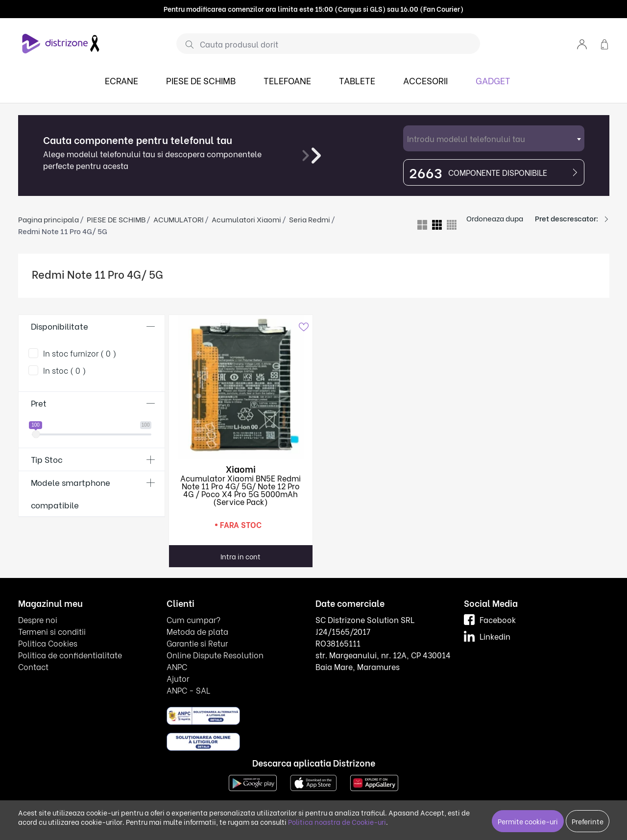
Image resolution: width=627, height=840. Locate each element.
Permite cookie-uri (528, 821)
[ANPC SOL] (203, 741)
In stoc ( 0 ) (65, 370)
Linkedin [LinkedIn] (487, 636)
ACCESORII (425, 80)
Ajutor (178, 678)
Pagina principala (48, 219)
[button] (582, 43)
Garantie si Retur (197, 643)
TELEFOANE (287, 80)
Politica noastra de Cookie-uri (337, 822)
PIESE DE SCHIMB (201, 80)
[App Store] (313, 782)
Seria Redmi (310, 219)
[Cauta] (186, 44)
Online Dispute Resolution (215, 655)
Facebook (490, 619)
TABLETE (357, 80)
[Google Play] (253, 782)
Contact (33, 666)
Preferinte (588, 821)
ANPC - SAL (188, 690)
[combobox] (494, 138)
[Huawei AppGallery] (374, 782)
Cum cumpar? (193, 619)
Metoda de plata (197, 631)
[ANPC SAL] (203, 715)
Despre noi (38, 619)
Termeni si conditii (52, 631)
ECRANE (121, 80)
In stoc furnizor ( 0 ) (80, 353)
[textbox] (494, 138)
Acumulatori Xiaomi (246, 219)
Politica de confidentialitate (70, 655)
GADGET (493, 80)
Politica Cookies (48, 643)
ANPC (177, 666)
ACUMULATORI (179, 219)
